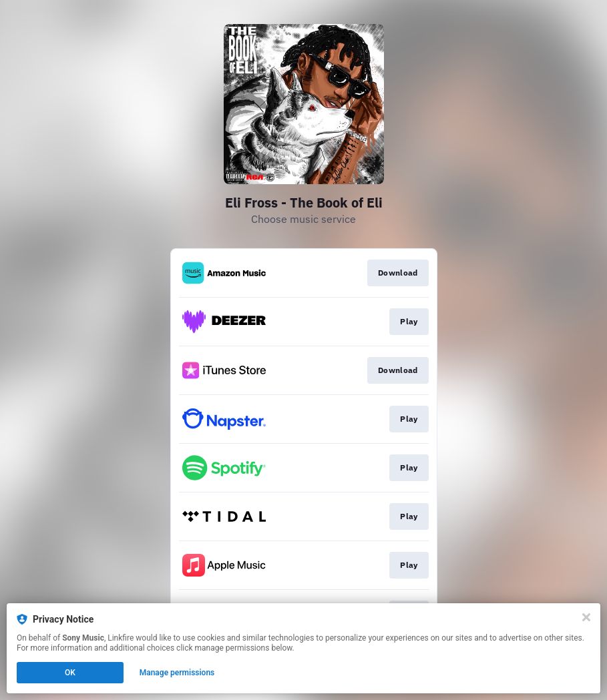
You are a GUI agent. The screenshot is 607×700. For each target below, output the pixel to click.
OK (70, 673)
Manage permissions (177, 673)
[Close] (586, 617)
